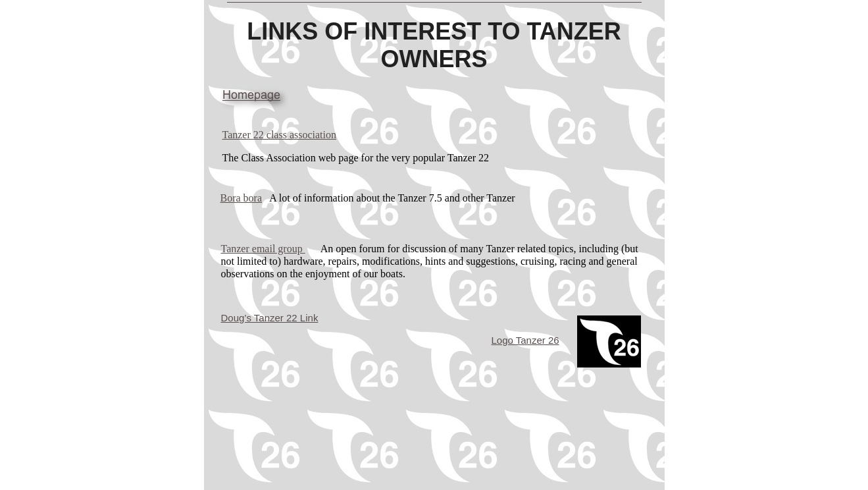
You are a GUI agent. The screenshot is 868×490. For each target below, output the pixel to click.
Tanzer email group (263, 249)
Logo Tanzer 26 (525, 340)
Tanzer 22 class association (279, 135)
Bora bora (242, 198)
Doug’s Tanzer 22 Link (270, 318)
